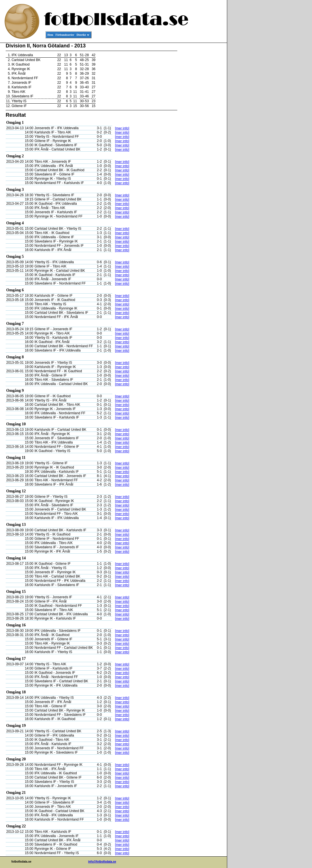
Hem (50, 35)
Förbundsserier (65, 35)
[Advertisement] (201, 129)
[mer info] (122, 128)
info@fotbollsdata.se (102, 862)
